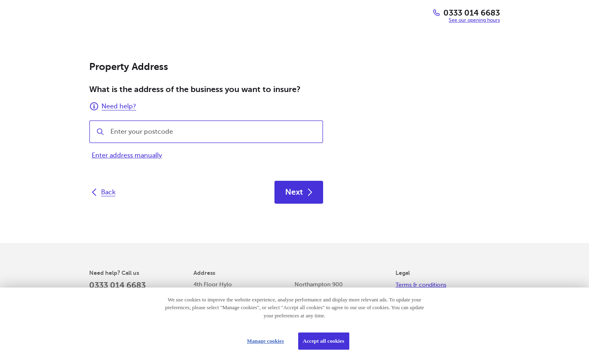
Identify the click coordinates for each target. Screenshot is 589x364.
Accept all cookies (323, 341)
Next (299, 192)
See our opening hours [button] (474, 20)
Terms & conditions (421, 285)
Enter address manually (127, 155)
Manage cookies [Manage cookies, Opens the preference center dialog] (265, 341)
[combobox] (213, 132)
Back (103, 192)
